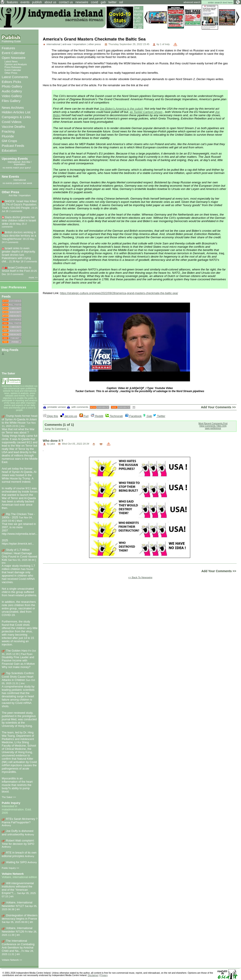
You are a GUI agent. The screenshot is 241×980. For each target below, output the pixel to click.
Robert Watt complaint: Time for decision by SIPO (18, 842)
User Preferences (14, 287)
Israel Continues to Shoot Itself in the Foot (17, 269)
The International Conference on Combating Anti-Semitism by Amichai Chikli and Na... (18, 946)
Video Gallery (12, 96)
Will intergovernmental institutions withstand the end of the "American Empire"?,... (18, 888)
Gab (147, 416)
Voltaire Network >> (12, 960)
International (14, 162)
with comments (78, 407)
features (12, 2)
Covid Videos (12, 122)
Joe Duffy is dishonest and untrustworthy (18, 833)
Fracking (8, 131)
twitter (112, 2)
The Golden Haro (17, 651)
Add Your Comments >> (218, 407)
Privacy (104, 975)
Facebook (133, 416)
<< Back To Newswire (140, 577)
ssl (121, 2)
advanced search (192, 2)
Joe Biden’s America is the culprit (121, 109)
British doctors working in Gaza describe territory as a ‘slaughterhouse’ (19, 236)
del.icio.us (69, 416)
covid (94, 2)
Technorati (114, 416)
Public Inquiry (11, 803)
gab (103, 2)
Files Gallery (11, 101)
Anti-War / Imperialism (23, 163)
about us (50, 2)
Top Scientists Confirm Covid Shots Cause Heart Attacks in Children (18, 677)
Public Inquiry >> (10, 868)
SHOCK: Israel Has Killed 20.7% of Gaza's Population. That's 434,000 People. (19, 204)
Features (8, 48)
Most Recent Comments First (213, 423)
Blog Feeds (10, 350)
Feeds (6, 296)
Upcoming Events (15, 159)
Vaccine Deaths (13, 127)
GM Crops (9, 141)
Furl (84, 416)
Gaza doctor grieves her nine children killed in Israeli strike (19, 220)
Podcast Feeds (13, 146)
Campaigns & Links (16, 117)
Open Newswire (14, 58)
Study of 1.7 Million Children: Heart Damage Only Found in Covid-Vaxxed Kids (19, 555)
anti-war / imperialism (74, 44)
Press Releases (13, 67)
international (54, 44)
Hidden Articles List (16, 112)
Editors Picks (11, 82)
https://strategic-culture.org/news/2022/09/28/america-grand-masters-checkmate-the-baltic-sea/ (119, 293)
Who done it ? (53, 441)
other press (95, 44)
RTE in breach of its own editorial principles (19, 854)
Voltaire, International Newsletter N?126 (17, 930)
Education (9, 150)
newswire (82, 2)
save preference (213, 428)
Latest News (11, 61)
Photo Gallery (12, 86)
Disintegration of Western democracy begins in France (20, 917)
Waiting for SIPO (17, 862)
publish (37, 2)
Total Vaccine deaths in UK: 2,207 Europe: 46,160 (138, 17)
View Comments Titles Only (213, 426)
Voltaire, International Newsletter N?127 (17, 904)
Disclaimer (93, 975)
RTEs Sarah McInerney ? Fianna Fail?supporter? (20, 821)
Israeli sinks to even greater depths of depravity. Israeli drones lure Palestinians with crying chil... (19, 255)
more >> (33, 277)
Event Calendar (13, 53)
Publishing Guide (11, 41)
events (25, 2)
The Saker (8, 373)
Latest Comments (15, 77)
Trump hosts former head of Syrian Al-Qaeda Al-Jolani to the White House (20, 419)
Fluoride (8, 136)
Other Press (11, 73)
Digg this (50, 416)
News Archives (13, 108)
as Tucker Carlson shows (146, 112)
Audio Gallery (12, 91)
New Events (10, 177)
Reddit (97, 416)
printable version (55, 407)
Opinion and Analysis (16, 64)
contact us (66, 2)
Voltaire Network (13, 874)
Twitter (159, 416)
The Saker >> (9, 797)
